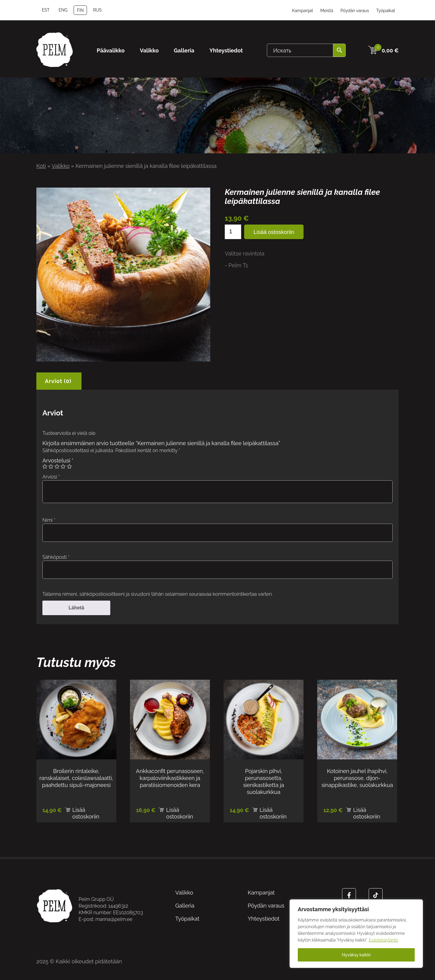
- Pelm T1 (236, 265)
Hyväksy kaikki (356, 955)
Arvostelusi (58, 460)
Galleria (184, 50)
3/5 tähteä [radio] (57, 466)
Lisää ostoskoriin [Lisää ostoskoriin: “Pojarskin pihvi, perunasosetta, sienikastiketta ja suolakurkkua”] (273, 811)
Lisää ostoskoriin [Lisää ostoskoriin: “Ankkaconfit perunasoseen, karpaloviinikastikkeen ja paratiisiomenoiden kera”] (179, 811)
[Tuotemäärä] (233, 232)
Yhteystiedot (226, 50)
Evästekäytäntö (384, 940)
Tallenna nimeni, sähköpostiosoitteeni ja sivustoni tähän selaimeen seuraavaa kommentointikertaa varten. (158, 594)
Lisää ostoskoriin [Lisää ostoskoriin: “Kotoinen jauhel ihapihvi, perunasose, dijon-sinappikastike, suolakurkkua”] (367, 811)
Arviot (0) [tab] (58, 381)
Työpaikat (386, 11)
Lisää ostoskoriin (274, 232)
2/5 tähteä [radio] (51, 466)
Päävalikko (111, 50)
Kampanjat (302, 11)
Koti (41, 166)
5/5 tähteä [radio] (69, 466)
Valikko (149, 50)
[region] (356, 934)
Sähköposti (56, 557)
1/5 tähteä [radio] (45, 466)
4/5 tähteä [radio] (63, 466)
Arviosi (51, 477)
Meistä (327, 11)
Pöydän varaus (355, 11)
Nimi (49, 520)
